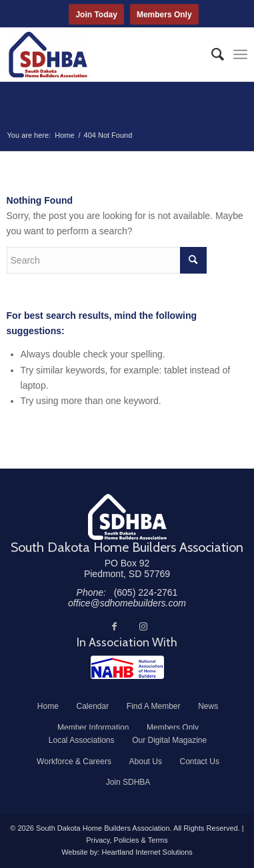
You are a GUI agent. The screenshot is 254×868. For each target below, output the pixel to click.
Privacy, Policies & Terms (127, 840)
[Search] (211, 55)
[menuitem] (211, 55)
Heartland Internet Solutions (147, 852)
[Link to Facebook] (114, 626)
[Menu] (240, 55)
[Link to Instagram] (143, 626)
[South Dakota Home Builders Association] (103, 55)
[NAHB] (127, 667)
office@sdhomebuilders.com (127, 603)
